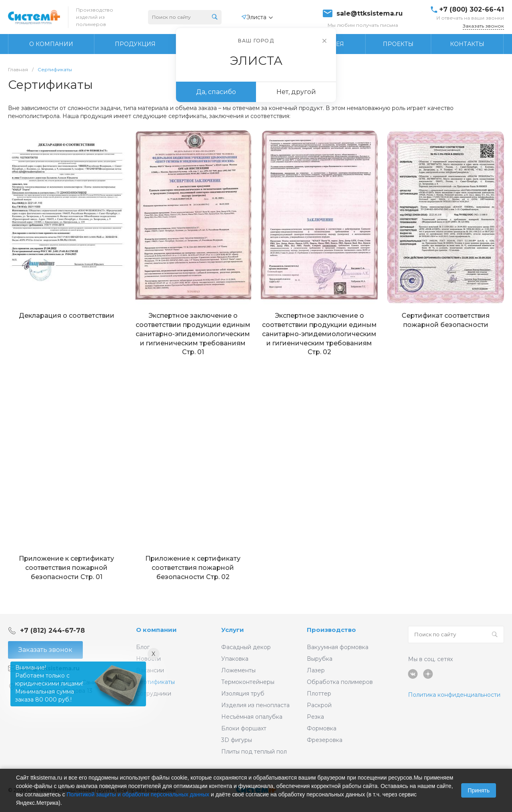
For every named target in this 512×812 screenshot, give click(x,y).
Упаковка (235, 659)
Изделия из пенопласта (255, 705)
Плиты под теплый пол (254, 752)
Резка (315, 717)
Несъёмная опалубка (252, 717)
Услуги (233, 630)
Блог (143, 647)
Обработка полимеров (340, 682)
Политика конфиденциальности (454, 695)
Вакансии (150, 670)
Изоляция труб (243, 694)
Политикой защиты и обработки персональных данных (138, 794)
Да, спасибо (216, 92)
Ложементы (238, 670)
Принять (479, 790)
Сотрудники (154, 694)
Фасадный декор (246, 647)
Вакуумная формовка (338, 647)
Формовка (322, 728)
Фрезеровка (325, 740)
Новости (148, 659)
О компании (156, 630)
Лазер (316, 670)
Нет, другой (296, 92)
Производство (331, 630)
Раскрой (319, 705)
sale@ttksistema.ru (370, 14)
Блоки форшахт (244, 728)
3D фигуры (237, 740)
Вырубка (320, 659)
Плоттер (319, 694)
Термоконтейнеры (248, 682)
